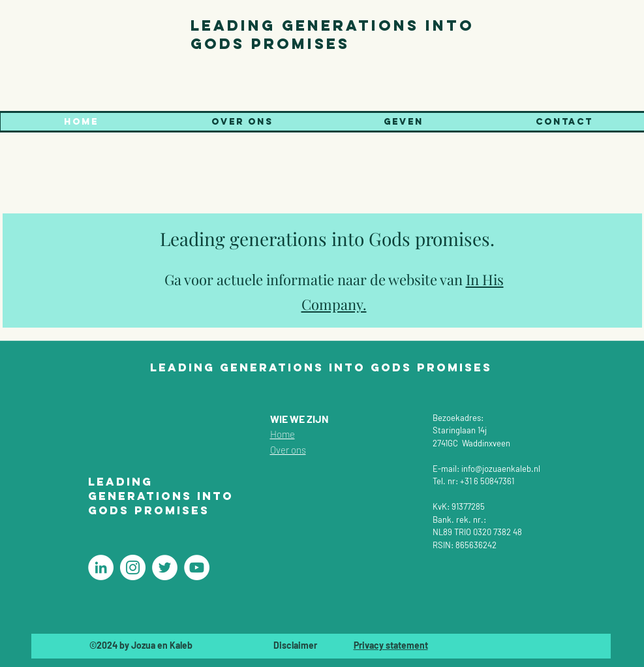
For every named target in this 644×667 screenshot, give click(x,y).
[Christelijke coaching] (101, 567)
